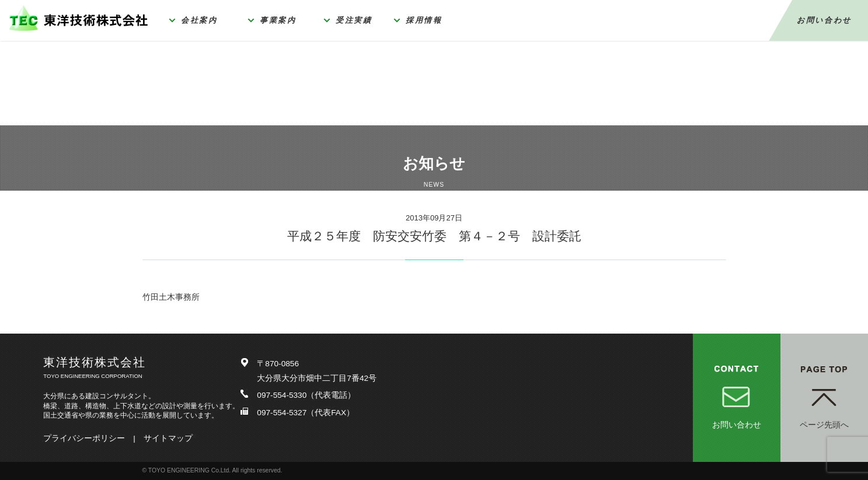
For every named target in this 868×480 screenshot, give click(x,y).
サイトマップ (168, 438)
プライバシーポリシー (84, 438)
